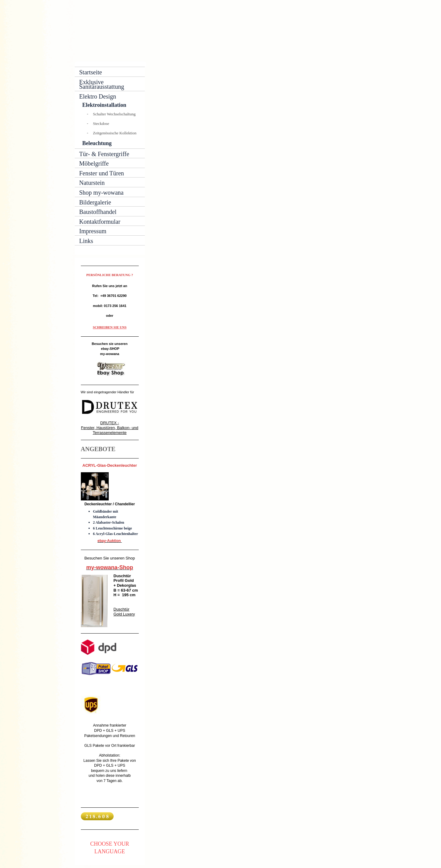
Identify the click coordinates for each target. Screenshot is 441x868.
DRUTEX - (109, 423)
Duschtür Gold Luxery (124, 612)
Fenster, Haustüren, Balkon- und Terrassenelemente (109, 430)
